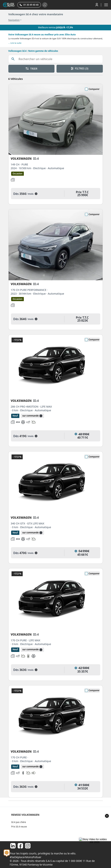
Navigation (14, 20)
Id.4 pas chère (19, 822)
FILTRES (80, 68)
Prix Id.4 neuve (19, 827)
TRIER (31, 69)
